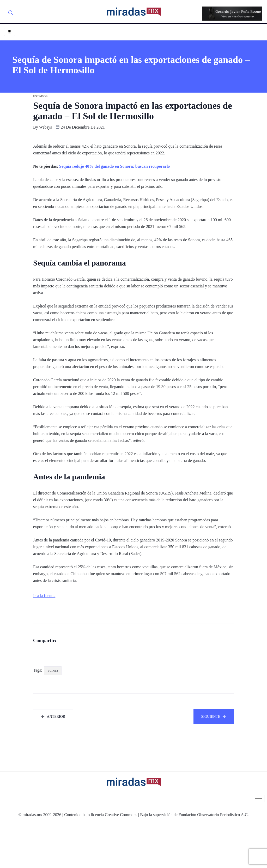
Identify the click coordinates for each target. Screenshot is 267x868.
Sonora (53, 713)
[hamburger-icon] (10, 32)
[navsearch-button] (10, 14)
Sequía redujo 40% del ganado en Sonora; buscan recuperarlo (114, 166)
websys (45, 127)
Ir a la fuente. (44, 596)
